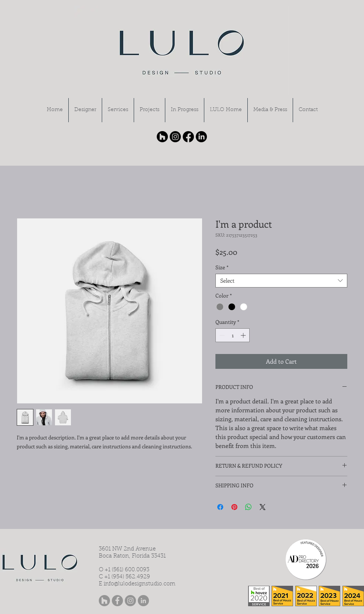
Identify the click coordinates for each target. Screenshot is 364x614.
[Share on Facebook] (220, 507)
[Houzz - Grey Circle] (104, 601)
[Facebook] (188, 137)
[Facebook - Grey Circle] (117, 601)
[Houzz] (162, 137)
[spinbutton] (233, 335)
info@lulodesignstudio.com (139, 584)
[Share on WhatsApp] (248, 507)
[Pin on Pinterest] (234, 507)
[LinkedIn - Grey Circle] (143, 601)
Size (222, 267)
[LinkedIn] (201, 137)
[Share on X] (263, 507)
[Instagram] (175, 137)
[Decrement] (221, 335)
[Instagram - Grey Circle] (130, 601)
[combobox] (281, 281)
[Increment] (244, 335)
